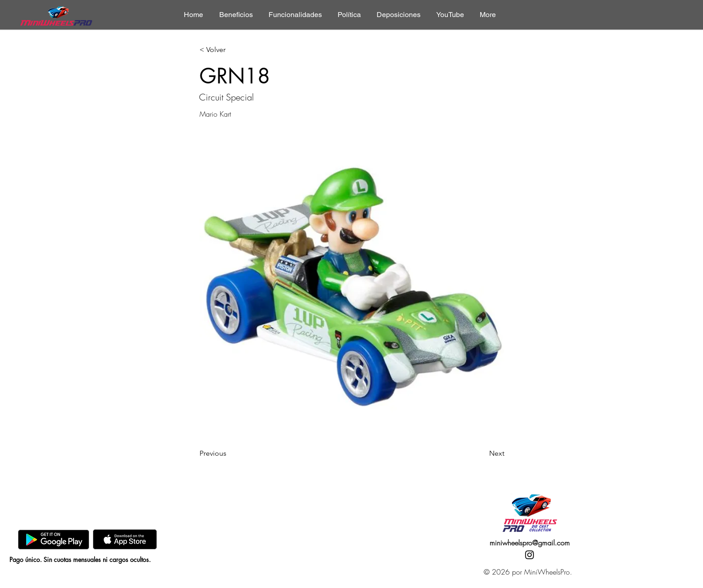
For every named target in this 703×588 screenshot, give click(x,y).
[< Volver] (229, 50)
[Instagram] (529, 555)
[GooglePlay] (54, 539)
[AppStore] (125, 539)
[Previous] (229, 453)
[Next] (482, 453)
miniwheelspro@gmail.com (530, 543)
